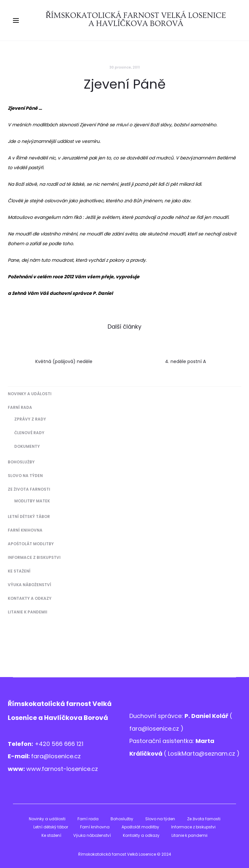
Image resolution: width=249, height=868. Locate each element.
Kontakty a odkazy (30, 598)
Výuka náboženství (30, 585)
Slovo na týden (25, 476)
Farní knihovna (25, 530)
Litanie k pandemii (28, 612)
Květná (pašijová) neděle (64, 361)
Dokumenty (27, 446)
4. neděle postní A (185, 361)
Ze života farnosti (29, 489)
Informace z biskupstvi (34, 557)
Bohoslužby (21, 462)
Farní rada (20, 407)
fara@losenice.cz (56, 756)
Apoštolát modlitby (31, 544)
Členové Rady (29, 433)
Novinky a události (30, 394)
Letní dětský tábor (29, 516)
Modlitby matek (32, 501)
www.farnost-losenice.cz (62, 769)
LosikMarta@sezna (195, 754)
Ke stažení (19, 571)
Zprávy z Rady (30, 419)
